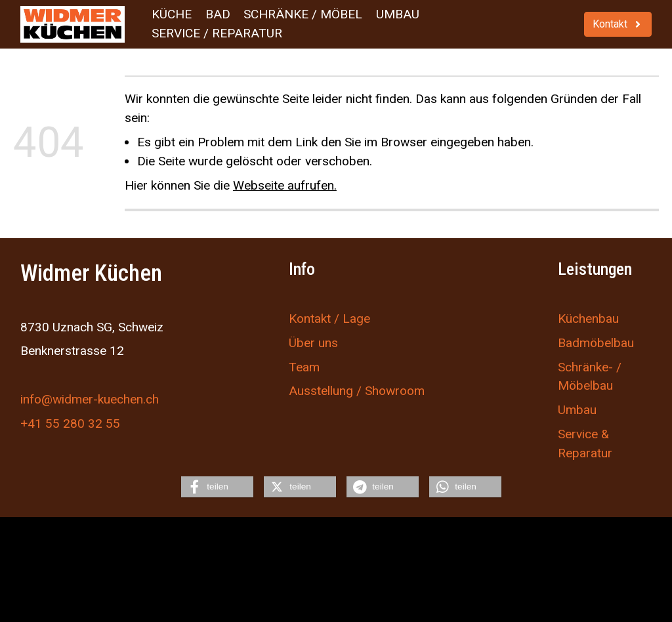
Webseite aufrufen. (285, 185)
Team (304, 366)
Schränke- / (590, 366)
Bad (218, 14)
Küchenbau (588, 319)
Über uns (313, 342)
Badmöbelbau (596, 342)
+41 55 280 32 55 (70, 423)
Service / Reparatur (217, 33)
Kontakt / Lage (329, 319)
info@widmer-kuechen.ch (90, 399)
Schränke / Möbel (303, 14)
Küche (172, 14)
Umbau (398, 14)
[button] (217, 487)
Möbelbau (585, 385)
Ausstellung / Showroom (357, 391)
